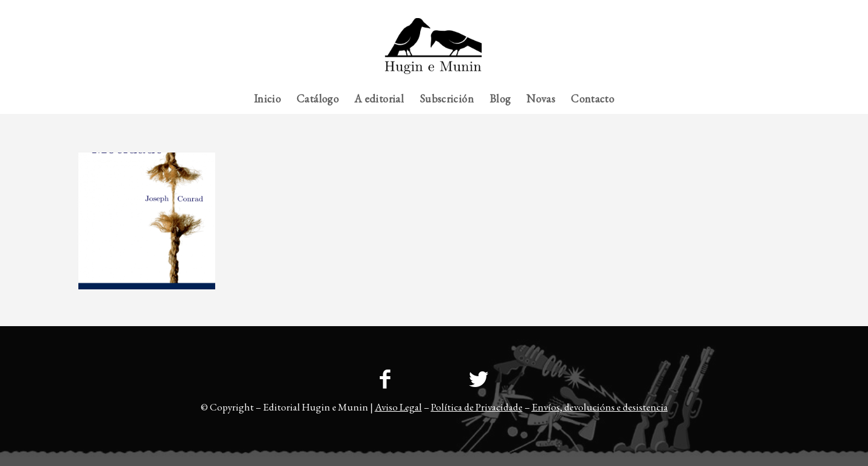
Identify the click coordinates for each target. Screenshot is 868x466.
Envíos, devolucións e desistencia (600, 407)
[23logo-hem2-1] (434, 51)
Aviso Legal (398, 407)
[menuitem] (766, 9)
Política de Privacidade (477, 407)
